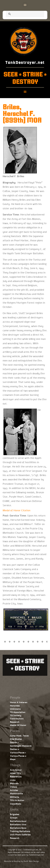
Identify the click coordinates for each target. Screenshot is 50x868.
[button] (25, 5)
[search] (22, 14)
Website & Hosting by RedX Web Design (22, 861)
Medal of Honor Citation (17, 510)
